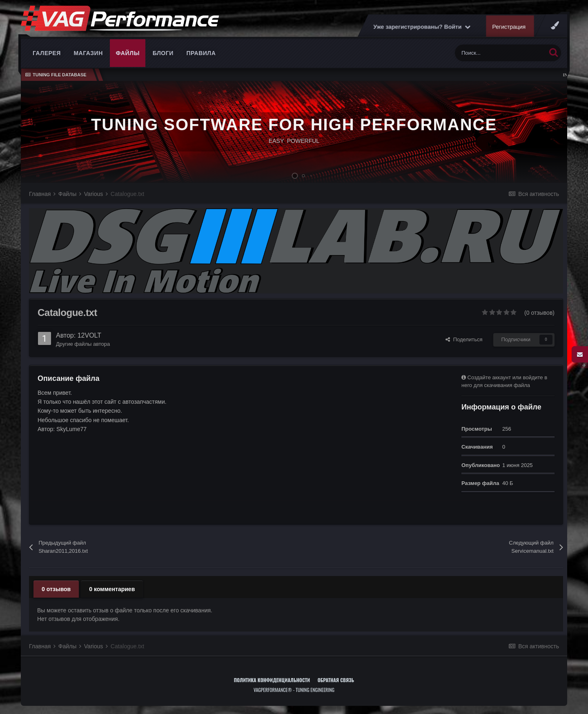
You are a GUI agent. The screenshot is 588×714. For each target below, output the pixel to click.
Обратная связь (336, 680)
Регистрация (509, 27)
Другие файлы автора (83, 344)
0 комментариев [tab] (112, 589)
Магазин (88, 53)
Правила (201, 53)
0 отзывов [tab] (56, 589)
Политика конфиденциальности (272, 680)
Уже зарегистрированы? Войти (422, 27)
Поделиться (464, 339)
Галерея (47, 53)
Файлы (128, 53)
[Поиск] (500, 53)
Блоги (163, 53)
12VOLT (89, 335)
